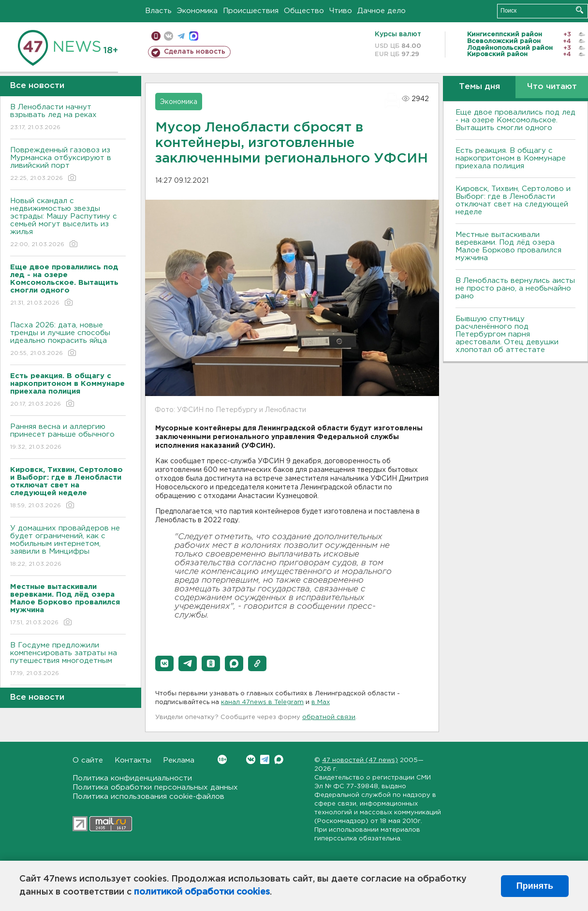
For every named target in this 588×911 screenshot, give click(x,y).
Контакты (133, 760)
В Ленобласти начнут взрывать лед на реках (68, 118)
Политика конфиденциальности (132, 778)
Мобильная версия (156, 36)
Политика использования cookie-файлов (148, 797)
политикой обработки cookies (202, 892)
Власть (158, 11)
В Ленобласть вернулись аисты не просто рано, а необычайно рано (515, 288)
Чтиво (341, 11)
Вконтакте (222, 759)
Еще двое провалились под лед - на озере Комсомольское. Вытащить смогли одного (515, 120)
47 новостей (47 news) (360, 760)
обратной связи (329, 717)
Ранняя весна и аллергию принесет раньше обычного (68, 437)
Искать (580, 10)
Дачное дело (382, 11)
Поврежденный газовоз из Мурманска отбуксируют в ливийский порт (68, 165)
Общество (304, 11)
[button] (164, 663)
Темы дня (479, 87)
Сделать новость (195, 52)
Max (279, 759)
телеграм (181, 36)
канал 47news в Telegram (262, 702)
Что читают (552, 87)
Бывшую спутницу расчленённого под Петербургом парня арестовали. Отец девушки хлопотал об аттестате (507, 334)
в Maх (321, 702)
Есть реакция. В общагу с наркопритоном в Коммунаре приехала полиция (511, 158)
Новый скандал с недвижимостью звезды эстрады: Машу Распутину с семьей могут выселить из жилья (68, 223)
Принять (535, 886)
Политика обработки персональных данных (155, 787)
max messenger (194, 36)
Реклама (179, 760)
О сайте (88, 760)
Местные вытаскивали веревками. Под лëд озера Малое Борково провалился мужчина (508, 246)
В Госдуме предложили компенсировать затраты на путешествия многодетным (68, 660)
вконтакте (169, 36)
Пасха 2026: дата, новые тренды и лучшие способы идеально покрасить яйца (68, 340)
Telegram (265, 759)
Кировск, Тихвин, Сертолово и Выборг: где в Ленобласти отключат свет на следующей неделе (513, 200)
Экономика (197, 11)
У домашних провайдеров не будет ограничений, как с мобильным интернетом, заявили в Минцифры (68, 547)
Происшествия (251, 11)
